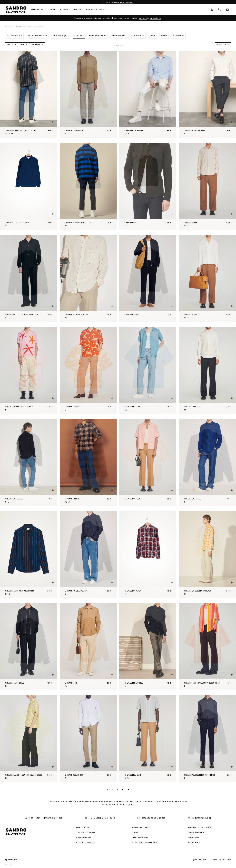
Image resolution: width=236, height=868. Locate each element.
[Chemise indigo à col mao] (29, 186)
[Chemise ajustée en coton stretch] (207, 739)
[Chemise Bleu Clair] (148, 739)
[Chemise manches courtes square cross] (29, 739)
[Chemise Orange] (88, 370)
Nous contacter (83, 838)
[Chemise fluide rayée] (148, 94)
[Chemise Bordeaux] (148, 554)
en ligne (143, 18)
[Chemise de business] (88, 739)
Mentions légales (140, 838)
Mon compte (193, 838)
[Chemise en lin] (88, 647)
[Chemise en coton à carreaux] (207, 554)
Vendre (77, 10)
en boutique (156, 18)
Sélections (37, 10)
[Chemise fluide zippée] (29, 647)
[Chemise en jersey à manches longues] (29, 278)
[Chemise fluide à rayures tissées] (29, 554)
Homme (64, 10)
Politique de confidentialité (145, 842)
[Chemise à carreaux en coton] (88, 186)
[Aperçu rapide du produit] (53, 122)
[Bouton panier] (227, 10)
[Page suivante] (128, 790)
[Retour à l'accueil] (16, 10)
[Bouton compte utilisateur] (212, 10)
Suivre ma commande (85, 842)
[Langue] (18, 860)
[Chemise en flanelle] (88, 94)
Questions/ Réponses (85, 833)
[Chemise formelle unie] (207, 94)
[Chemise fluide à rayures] (88, 554)
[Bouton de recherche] (220, 10)
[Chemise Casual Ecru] (207, 370)
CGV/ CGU (136, 833)
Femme (52, 10)
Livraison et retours (197, 833)
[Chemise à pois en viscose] (88, 278)
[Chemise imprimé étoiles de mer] (29, 370)
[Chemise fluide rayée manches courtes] (207, 647)
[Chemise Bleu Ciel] (148, 370)
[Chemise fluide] (207, 278)
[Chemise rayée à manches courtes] (29, 94)
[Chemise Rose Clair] (148, 462)
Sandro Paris (194, 842)
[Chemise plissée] (148, 278)
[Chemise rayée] (207, 186)
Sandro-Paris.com (126, 2)
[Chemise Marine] (88, 462)
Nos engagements (96, 10)
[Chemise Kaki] (148, 186)
